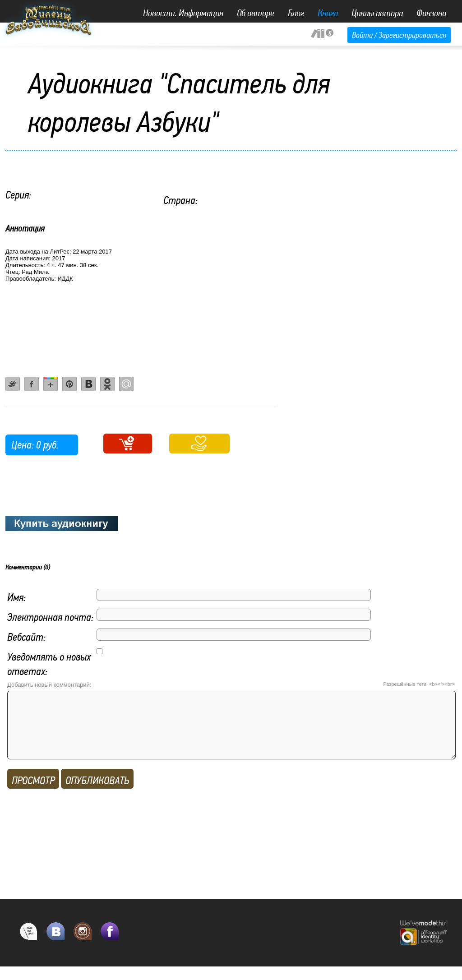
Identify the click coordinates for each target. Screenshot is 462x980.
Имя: (16, 597)
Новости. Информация (183, 13)
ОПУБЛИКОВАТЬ (97, 794)
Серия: (18, 195)
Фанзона (431, 13)
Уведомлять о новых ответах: (49, 664)
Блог (296, 13)
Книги (328, 13)
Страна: (180, 200)
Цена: (23, 445)
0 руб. (47, 445)
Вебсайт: (26, 637)
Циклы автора (377, 13)
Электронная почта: (50, 617)
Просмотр (33, 794)
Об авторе (256, 13)
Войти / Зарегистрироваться (399, 35)
